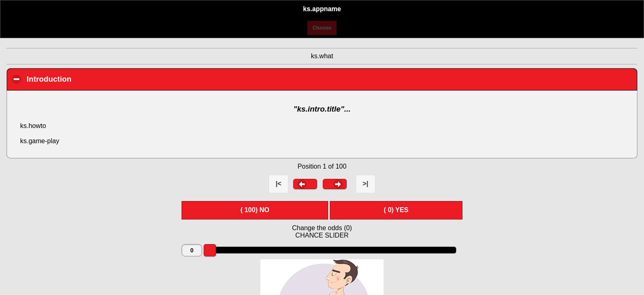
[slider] (210, 250)
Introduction (96, 79)
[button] (305, 184)
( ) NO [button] (255, 210)
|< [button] (278, 184)
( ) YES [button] (396, 210)
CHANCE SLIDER (322, 235)
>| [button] (366, 184)
